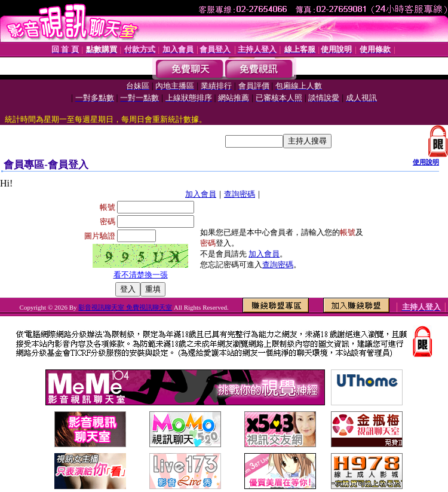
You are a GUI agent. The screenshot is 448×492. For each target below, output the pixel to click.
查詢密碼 (240, 194)
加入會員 (201, 194)
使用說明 (426, 162)
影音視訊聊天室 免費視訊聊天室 (125, 307)
